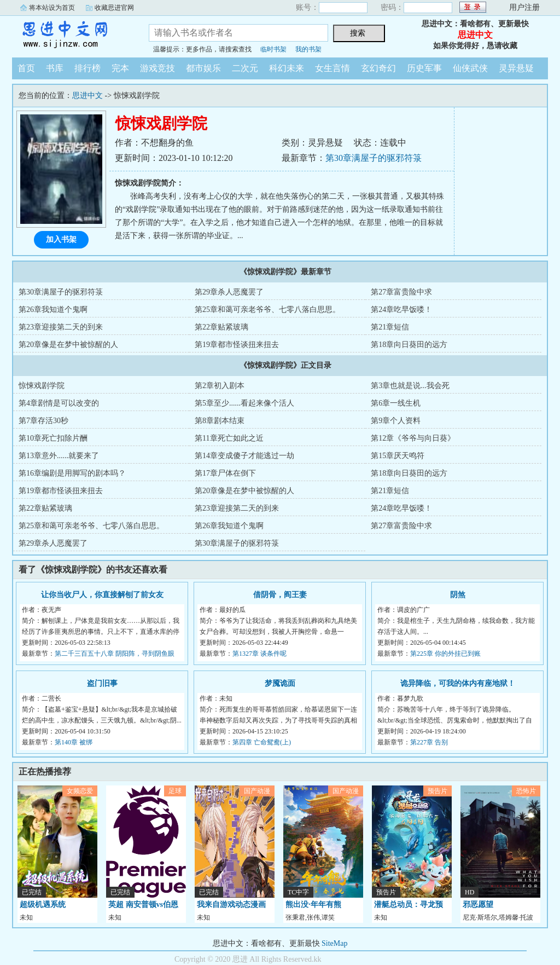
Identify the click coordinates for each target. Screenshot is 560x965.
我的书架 (308, 49)
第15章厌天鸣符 (398, 456)
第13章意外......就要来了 (59, 456)
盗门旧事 (102, 683)
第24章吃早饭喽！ (401, 310)
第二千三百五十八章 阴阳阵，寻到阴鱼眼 (115, 654)
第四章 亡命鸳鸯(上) (262, 742)
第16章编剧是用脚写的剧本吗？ (72, 473)
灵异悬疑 (516, 68)
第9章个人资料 (396, 421)
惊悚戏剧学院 (42, 386)
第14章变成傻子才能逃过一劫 (244, 456)
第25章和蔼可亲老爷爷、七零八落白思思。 (267, 310)
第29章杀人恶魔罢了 (229, 292)
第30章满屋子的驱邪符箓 (374, 158)
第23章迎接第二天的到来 (61, 327)
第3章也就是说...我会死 (410, 386)
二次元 (245, 68)
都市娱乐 (203, 68)
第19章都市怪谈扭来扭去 (237, 345)
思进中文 (72, 35)
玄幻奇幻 (378, 68)
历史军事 (424, 68)
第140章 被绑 (74, 742)
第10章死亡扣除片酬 (53, 438)
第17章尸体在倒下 (225, 473)
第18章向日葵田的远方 (409, 345)
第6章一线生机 (396, 403)
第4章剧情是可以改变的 (59, 403)
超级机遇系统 (43, 905)
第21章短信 (390, 327)
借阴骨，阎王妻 (280, 595)
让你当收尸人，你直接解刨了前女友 (102, 595)
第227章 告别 (429, 742)
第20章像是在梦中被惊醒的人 (68, 345)
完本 (120, 68)
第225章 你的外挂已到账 (445, 654)
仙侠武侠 (470, 68)
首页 (26, 68)
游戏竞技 (157, 68)
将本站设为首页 (52, 8)
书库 (55, 68)
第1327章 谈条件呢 (259, 654)
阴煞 (458, 595)
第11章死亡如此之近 (229, 438)
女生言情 (332, 68)
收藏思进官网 (114, 8)
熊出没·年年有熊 (313, 905)
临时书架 (273, 49)
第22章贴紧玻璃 (221, 327)
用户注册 (524, 7)
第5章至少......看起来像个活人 (244, 403)
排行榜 (87, 68)
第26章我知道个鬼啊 (53, 310)
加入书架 (61, 239)
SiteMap (334, 943)
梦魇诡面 (280, 683)
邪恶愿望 (478, 905)
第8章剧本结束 (220, 421)
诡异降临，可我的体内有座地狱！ (458, 683)
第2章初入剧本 (220, 386)
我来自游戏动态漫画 (231, 905)
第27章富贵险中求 (401, 292)
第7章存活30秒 (43, 421)
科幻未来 (287, 68)
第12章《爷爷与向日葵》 (413, 438)
